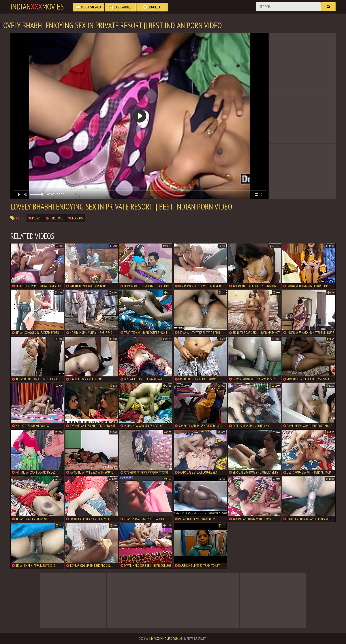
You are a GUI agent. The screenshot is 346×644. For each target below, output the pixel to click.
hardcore (55, 218)
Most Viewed (88, 7)
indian (35, 218)
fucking (76, 218)
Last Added (120, 7)
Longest (152, 7)
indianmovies (37, 7)
